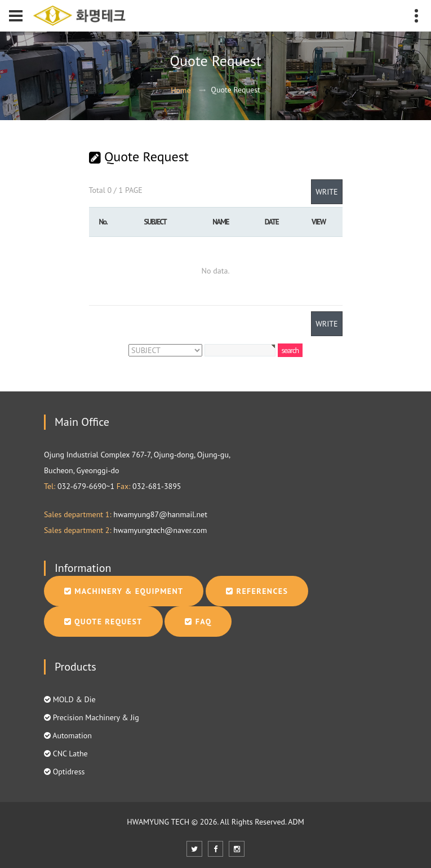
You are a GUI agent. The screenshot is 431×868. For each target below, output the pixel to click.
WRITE (326, 192)
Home (181, 90)
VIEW (319, 222)
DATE (272, 222)
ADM (296, 822)
